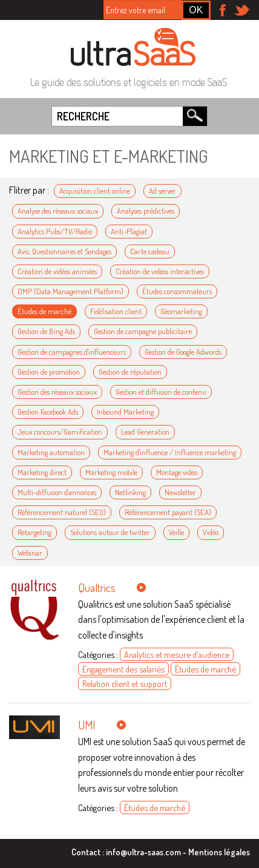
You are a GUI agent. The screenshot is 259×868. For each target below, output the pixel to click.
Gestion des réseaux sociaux (57, 392)
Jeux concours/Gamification (60, 432)
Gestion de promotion (49, 372)
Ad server (162, 191)
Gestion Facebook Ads (48, 412)
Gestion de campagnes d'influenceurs (72, 352)
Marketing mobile (111, 472)
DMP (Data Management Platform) (70, 291)
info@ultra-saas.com (143, 852)
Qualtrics (97, 587)
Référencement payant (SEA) (168, 512)
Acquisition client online (95, 191)
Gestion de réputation (130, 372)
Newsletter (180, 492)
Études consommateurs (177, 291)
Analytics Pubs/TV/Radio (55, 231)
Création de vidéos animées (57, 271)
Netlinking (130, 492)
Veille (176, 532)
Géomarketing (181, 311)
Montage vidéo (177, 472)
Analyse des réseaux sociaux (58, 211)
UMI (87, 725)
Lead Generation (145, 432)
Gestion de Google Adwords (183, 352)
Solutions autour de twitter (110, 532)
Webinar (30, 553)
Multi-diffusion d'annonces (57, 492)
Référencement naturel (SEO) (62, 512)
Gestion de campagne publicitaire (143, 331)
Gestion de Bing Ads (46, 331)
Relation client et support (125, 683)
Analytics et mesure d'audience (177, 654)
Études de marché (44, 311)
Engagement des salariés (123, 669)
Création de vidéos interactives (160, 271)
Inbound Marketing (125, 412)
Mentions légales (219, 852)
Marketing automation (51, 452)
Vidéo (211, 532)
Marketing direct (42, 472)
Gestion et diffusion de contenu (161, 392)
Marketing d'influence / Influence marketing (170, 452)
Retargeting (34, 532)
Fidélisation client (116, 311)
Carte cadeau (150, 251)
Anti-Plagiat (129, 231)
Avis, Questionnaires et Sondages (64, 251)
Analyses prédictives (146, 211)
